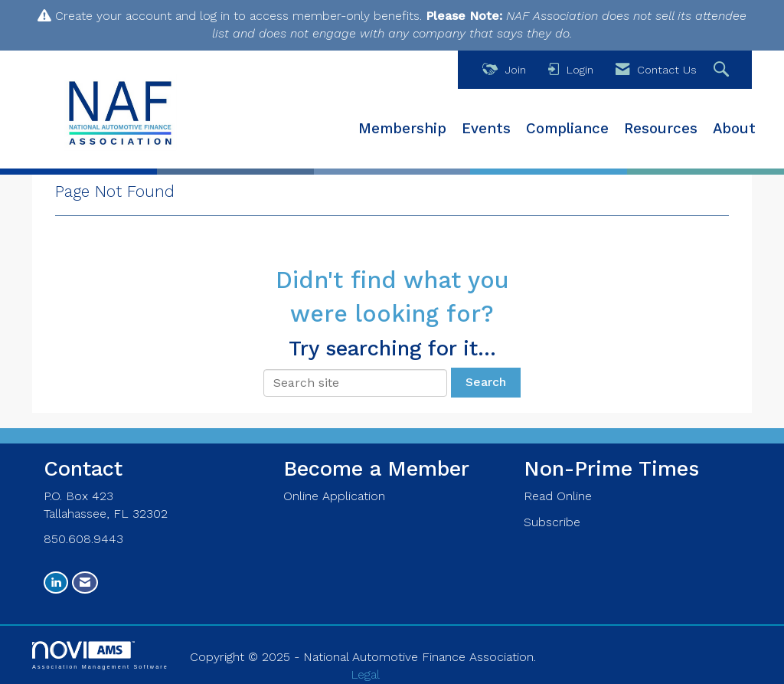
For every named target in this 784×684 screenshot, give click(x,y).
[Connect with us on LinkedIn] (56, 583)
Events (486, 129)
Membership (402, 129)
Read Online (558, 496)
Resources (661, 129)
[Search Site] (723, 70)
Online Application (334, 496)
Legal (365, 674)
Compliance (567, 129)
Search (486, 382)
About (734, 129)
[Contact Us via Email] (85, 583)
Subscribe (552, 522)
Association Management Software (100, 655)
